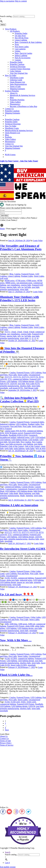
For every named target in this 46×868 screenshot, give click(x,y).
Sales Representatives (18, 84)
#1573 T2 (17, 377)
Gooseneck (33, 435)
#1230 (7, 578)
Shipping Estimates (17, 89)
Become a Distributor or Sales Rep (23, 106)
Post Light (13, 375)
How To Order (11, 75)
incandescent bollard (8, 437)
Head (2, 491)
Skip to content (21, 1)
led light (28, 287)
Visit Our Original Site (19, 73)
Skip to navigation (7, 1)
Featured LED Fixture (32, 433)
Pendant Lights (27, 276)
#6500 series (10, 281)
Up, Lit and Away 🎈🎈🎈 (17, 594)
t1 (30, 338)
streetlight (4, 388)
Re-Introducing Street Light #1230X (23, 549)
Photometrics (15, 104)
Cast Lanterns (20, 49)
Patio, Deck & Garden (23, 53)
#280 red (32, 624)
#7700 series (20, 281)
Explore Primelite (12, 91)
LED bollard (40, 437)
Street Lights (39, 276)
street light (24, 289)
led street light (14, 442)
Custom (18, 60)
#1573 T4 (34, 377)
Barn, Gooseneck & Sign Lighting (28, 42)
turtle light (9, 449)
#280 (7, 624)
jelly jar (21, 287)
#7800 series (31, 281)
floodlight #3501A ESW (18, 435)
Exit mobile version (8, 867)
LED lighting (12, 381)
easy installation (13, 285)
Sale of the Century (33, 446)
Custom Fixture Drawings (20, 69)
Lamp (2, 574)
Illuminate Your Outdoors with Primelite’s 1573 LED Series (19, 299)
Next (7, 730)
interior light (12, 287)
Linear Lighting (21, 40)
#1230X (14, 578)
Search (8, 852)
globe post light (13, 580)
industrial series (23, 437)
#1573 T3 (25, 377)
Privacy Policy (6, 743)
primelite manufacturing (10, 289)
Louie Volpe (38, 241)
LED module (34, 440)
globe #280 (30, 626)
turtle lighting (19, 449)
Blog (12, 98)
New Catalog (26, 442)
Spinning (29, 496)
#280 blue (13, 624)
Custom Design (28, 487)
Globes (17, 51)
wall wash (4, 278)
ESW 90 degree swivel (14, 433)
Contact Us (9, 109)
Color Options (15, 71)
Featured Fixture (28, 274)
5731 (10, 379)
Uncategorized (34, 375)
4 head (32, 332)
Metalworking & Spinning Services (19, 130)
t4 (38, 338)
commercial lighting (21, 379)
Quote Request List (17, 82)
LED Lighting (36, 373)
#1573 (7, 332)
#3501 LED (31, 702)
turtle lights (30, 449)
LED (32, 437)
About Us (14, 93)
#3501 (23, 702)
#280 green (23, 624)
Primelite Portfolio (17, 100)
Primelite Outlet (21, 33)
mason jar (21, 582)
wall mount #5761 (16, 388)
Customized (22, 489)
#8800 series (10, 283)
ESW (2, 433)
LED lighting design (26, 381)
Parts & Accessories (23, 58)
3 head (26, 332)
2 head (19, 332)
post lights (38, 444)
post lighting (28, 444)
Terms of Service (7, 745)
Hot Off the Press (22, 38)
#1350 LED (15, 702)
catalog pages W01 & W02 (15, 431)
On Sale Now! (20, 36)
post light (36, 287)
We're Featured (6, 429)
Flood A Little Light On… (16, 675)
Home (2, 229)
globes (3, 628)
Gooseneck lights (37, 422)
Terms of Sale (15, 86)
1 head (13, 332)
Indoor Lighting (21, 56)
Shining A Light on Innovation (19, 505)
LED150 (13, 384)
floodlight (4, 435)
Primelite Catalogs (17, 64)
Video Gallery (15, 102)
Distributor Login (17, 78)
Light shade (13, 493)
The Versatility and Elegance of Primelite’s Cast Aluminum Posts (21, 247)
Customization (11, 489)
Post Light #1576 (33, 384)
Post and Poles (16, 426)
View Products (11, 29)
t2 (33, 338)
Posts (17, 44)
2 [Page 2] (5, 723)
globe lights (40, 626)
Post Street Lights (22, 47)
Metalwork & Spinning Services (23, 95)
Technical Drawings (18, 67)
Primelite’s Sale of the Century (12, 446)
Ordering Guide (16, 80)
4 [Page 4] (5, 728)
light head (4, 493)
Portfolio (8, 137)
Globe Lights (36, 571)
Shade (22, 496)
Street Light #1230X (19, 665)
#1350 (7, 702)
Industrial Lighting (7, 424)
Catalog (17, 274)
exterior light (26, 285)
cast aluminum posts (24, 283)
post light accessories (14, 444)
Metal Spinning (25, 493)
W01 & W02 (40, 449)
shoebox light (25, 386)
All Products (15, 31)
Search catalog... (7, 16)
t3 (35, 338)
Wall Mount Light (31, 388)
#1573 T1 (8, 377)
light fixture (38, 491)
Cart (7, 863)
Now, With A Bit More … (16, 640)
